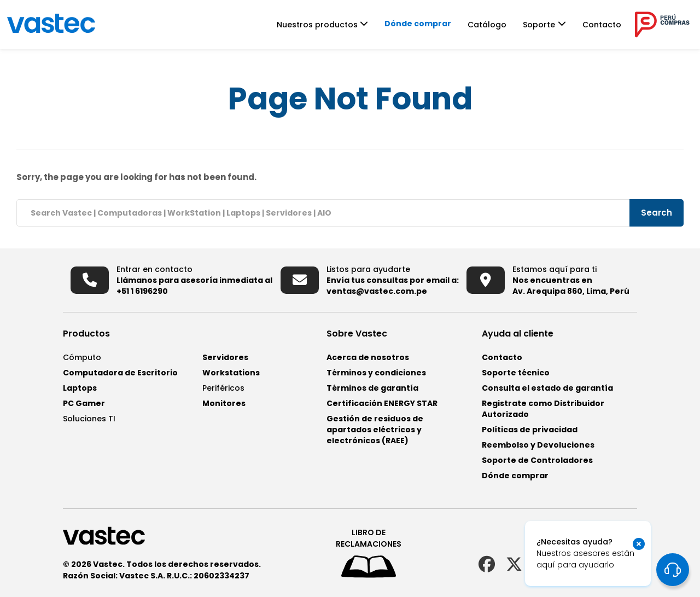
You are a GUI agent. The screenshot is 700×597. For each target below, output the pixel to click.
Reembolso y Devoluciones (538, 445)
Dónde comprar (432, 24)
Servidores (225, 357)
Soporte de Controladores (537, 460)
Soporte (553, 25)
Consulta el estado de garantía (547, 388)
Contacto (616, 25)
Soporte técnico (516, 373)
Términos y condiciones (376, 373)
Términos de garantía (372, 388)
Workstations (231, 373)
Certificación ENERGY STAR (382, 403)
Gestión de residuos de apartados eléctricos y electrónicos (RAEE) (375, 430)
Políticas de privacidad (530, 430)
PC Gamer (84, 403)
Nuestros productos (331, 25)
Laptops (80, 388)
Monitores (224, 403)
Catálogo (501, 25)
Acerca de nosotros (368, 357)
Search (657, 213)
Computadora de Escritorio (120, 373)
